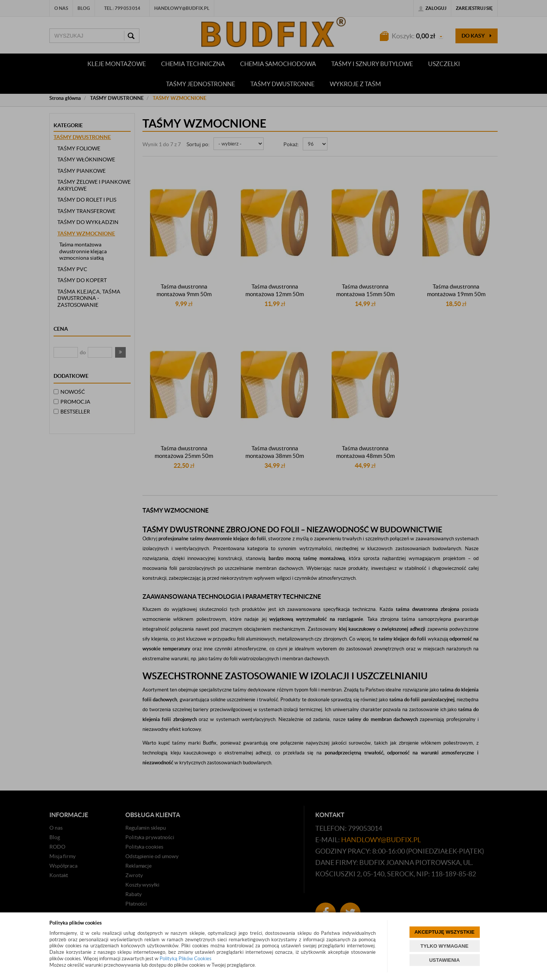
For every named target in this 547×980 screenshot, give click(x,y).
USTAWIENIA (445, 960)
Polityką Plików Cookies (186, 959)
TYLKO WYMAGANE (444, 946)
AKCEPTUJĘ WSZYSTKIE (444, 932)
